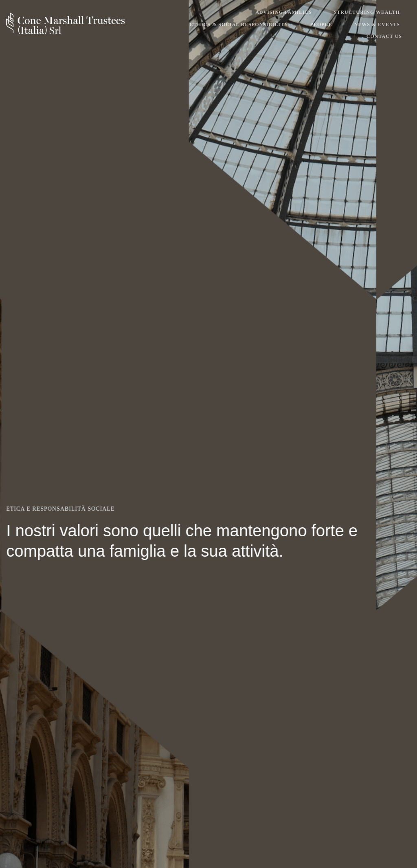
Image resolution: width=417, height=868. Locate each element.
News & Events (377, 24)
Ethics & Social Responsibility (239, 24)
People (321, 24)
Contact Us (384, 36)
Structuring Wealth (367, 12)
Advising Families (283, 12)
